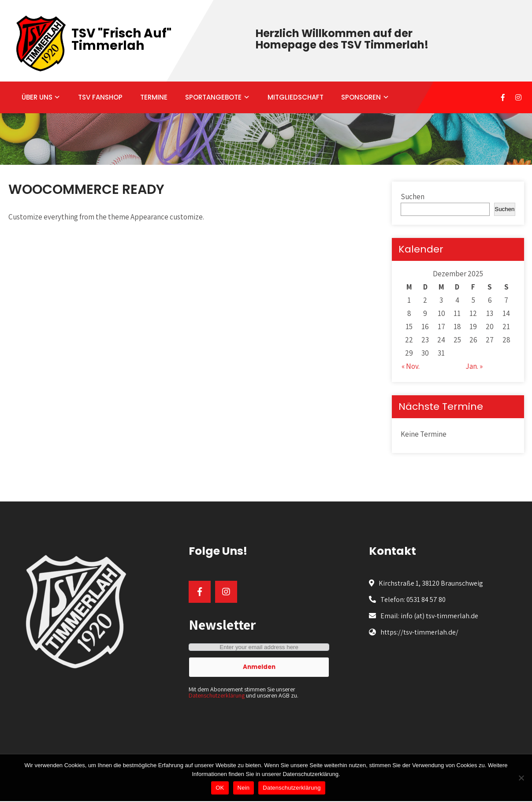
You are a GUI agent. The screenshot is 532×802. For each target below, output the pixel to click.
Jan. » (474, 366)
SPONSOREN (361, 97)
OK (220, 788)
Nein (244, 788)
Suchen (413, 197)
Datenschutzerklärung (217, 695)
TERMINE (154, 97)
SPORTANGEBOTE (213, 97)
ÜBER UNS (37, 97)
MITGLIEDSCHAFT (296, 97)
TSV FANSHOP (100, 97)
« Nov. (411, 366)
